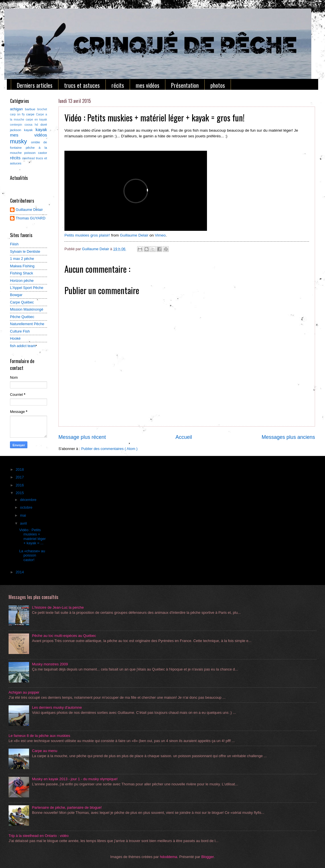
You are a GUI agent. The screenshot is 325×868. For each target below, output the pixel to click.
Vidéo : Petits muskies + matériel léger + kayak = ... (32, 536)
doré (44, 125)
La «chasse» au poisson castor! (32, 555)
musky (21, 141)
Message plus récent (82, 437)
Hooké (15, 338)
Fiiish (14, 244)
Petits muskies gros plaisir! (87, 235)
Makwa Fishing (22, 266)
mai (23, 515)
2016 (20, 485)
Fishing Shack (22, 273)
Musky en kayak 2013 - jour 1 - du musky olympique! (75, 779)
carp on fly (18, 114)
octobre (27, 507)
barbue (31, 109)
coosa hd (32, 125)
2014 (20, 572)
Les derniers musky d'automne (57, 707)
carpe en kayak (36, 120)
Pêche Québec (22, 317)
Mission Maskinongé (27, 309)
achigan (18, 109)
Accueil (184, 437)
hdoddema (169, 857)
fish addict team (23, 346)
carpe (31, 114)
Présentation (185, 85)
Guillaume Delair (134, 235)
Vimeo (160, 235)
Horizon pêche (22, 281)
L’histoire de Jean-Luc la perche (58, 607)
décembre (29, 500)
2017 (20, 477)
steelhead (29, 158)
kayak (41, 130)
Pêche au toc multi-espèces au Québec (64, 636)
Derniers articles (35, 85)
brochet (42, 109)
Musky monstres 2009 (50, 664)
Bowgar (16, 295)
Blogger (208, 857)
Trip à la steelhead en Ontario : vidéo (39, 836)
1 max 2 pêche (22, 259)
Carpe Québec (22, 302)
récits (118, 85)
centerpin (17, 125)
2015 (20, 493)
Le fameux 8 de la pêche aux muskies (39, 736)
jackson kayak (23, 130)
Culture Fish (20, 331)
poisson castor (36, 153)
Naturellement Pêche (27, 324)
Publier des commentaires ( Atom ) (109, 449)
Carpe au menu (45, 751)
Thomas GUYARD (31, 218)
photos (218, 85)
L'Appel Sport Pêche (27, 288)
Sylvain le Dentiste (25, 251)
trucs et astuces (82, 85)
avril (24, 523)
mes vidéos (148, 85)
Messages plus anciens (288, 437)
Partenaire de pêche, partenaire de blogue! (67, 807)
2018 (20, 469)
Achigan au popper (24, 692)
